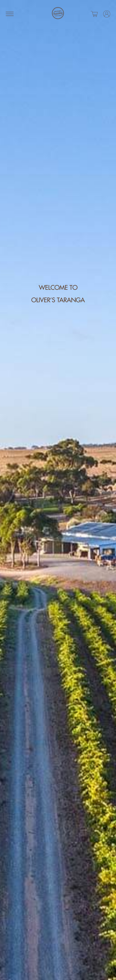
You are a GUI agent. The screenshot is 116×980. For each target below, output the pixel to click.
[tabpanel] (58, 490)
